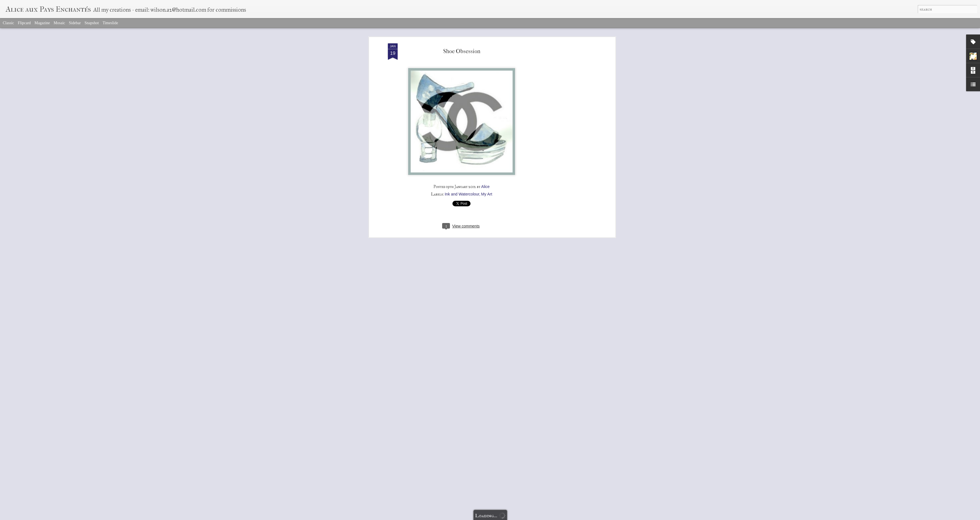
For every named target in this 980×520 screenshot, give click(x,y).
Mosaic (59, 23)
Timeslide (110, 23)
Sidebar (75, 23)
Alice (485, 187)
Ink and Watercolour (462, 194)
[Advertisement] (566, 131)
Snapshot (92, 23)
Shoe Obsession (462, 51)
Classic (8, 23)
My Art (487, 194)
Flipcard (24, 23)
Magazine (42, 23)
